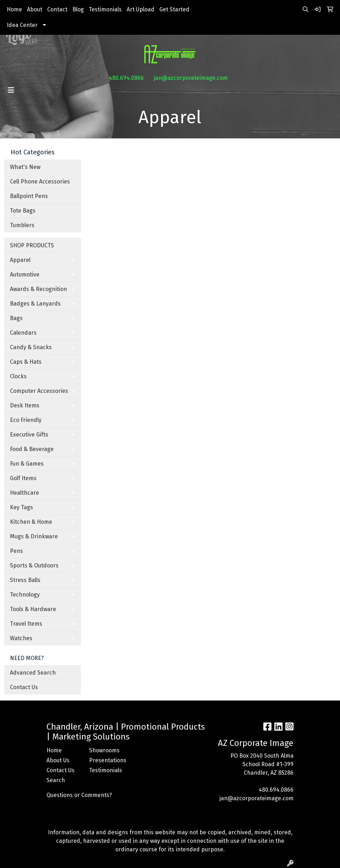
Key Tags (21, 507)
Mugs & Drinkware (34, 536)
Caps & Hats (26, 362)
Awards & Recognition (39, 289)
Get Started (174, 9)
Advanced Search (33, 673)
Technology (25, 595)
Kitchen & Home (31, 522)
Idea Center (22, 25)
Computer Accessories (39, 391)
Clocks (18, 376)
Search (56, 780)
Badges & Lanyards (35, 304)
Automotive (25, 274)
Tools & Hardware (33, 609)
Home (14, 9)
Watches (21, 638)
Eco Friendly (26, 420)
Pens (17, 551)
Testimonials (105, 9)
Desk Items (25, 405)
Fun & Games (27, 464)
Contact (57, 9)
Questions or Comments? (79, 795)
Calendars (23, 333)
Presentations (106, 760)
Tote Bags (23, 211)
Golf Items (23, 478)
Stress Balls (25, 580)
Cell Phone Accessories (40, 182)
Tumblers (22, 225)
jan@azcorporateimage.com (191, 78)
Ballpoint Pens (29, 196)
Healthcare (24, 493)
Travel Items (26, 624)
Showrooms (104, 750)
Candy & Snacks (31, 347)
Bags (16, 318)
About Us (58, 760)
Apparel (20, 260)
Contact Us (24, 687)
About (35, 9)
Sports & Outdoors (34, 565)
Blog (78, 9)
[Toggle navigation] (11, 90)
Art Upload (141, 9)
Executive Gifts (29, 435)
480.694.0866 (126, 78)
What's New (25, 167)
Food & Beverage (32, 449)
